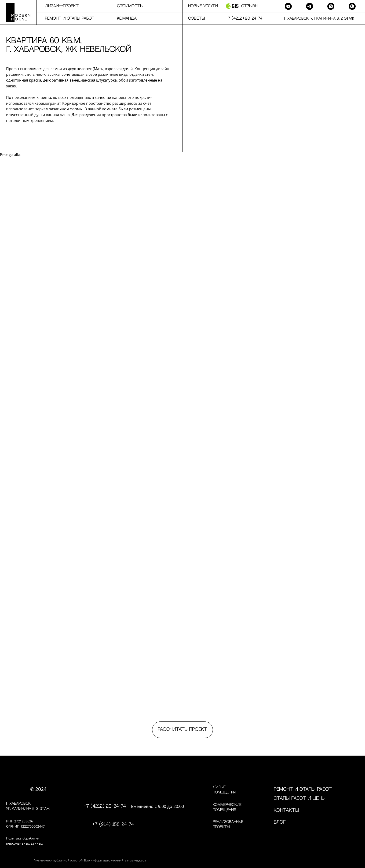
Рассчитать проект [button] (182, 730)
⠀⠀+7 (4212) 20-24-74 (241, 18)
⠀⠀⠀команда (123, 18)
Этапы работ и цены (300, 798)
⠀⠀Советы (194, 18)
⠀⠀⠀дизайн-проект (58, 6)
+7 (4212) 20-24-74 (105, 806)
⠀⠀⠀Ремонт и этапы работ (65, 18)
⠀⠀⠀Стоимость (126, 6)
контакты (286, 810)
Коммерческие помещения (227, 807)
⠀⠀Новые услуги (200, 6)
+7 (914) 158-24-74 (113, 825)
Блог (280, 822)
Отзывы (250, 6)
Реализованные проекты (228, 824)
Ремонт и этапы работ (303, 789)
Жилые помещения (224, 790)
